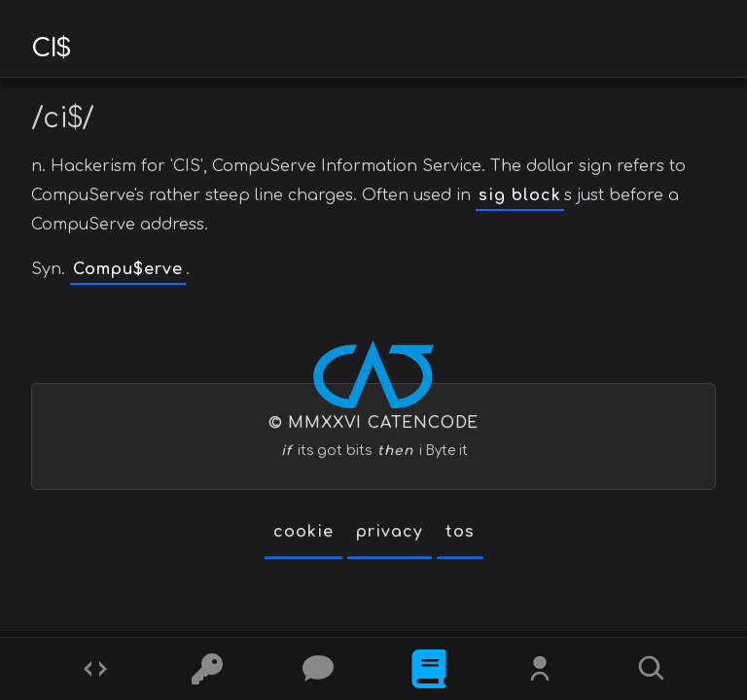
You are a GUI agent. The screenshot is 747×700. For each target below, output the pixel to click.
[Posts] (318, 669)
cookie (303, 532)
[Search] (652, 669)
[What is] (429, 669)
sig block (520, 195)
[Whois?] (540, 669)
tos (460, 532)
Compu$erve (128, 269)
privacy (390, 532)
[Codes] (95, 669)
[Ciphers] (207, 669)
